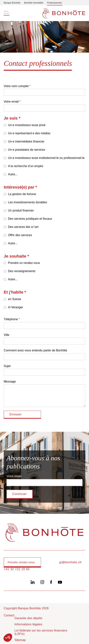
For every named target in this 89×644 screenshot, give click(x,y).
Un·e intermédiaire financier (26, 141)
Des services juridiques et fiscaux (30, 219)
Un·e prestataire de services (27, 150)
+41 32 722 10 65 (17, 569)
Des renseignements (22, 271)
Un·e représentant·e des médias (29, 133)
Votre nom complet (16, 86)
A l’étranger (16, 307)
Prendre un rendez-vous (24, 263)
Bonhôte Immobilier (34, 3)
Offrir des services (20, 235)
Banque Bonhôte (12, 3)
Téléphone (11, 319)
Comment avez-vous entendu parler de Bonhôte (35, 350)
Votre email (11, 102)
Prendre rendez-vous (21, 562)
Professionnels (54, 3)
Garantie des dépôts (28, 618)
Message (10, 381)
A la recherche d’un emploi (26, 166)
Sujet (7, 366)
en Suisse (15, 299)
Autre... (13, 174)
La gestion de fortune (22, 194)
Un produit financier (21, 210)
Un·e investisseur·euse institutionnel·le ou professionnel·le (46, 158)
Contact (9, 615)
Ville (7, 335)
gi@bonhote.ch (70, 562)
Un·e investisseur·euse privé (27, 125)
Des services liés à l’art (23, 227)
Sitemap (20, 640)
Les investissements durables (28, 202)
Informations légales (28, 624)
